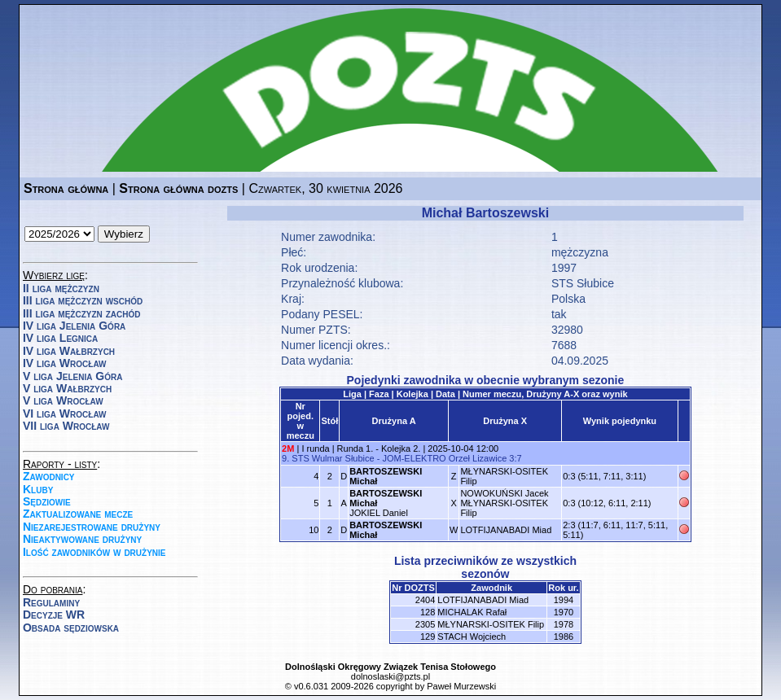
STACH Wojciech (472, 637)
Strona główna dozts (178, 188)
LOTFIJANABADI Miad (506, 530)
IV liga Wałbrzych (69, 351)
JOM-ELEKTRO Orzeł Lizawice (444, 458)
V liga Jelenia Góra (72, 376)
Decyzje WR (54, 615)
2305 (425, 624)
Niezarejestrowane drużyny (92, 527)
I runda (315, 448)
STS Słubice (583, 283)
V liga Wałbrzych (67, 388)
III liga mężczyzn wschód (83, 300)
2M (288, 448)
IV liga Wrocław (65, 363)
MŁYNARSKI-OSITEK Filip (491, 624)
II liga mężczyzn (61, 288)
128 (428, 612)
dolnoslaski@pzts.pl (390, 676)
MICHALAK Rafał (472, 612)
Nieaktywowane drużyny (82, 539)
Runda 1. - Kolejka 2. (379, 448)
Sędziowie (47, 501)
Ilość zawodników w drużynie (94, 552)
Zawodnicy (49, 476)
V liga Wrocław (63, 400)
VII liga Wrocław (66, 426)
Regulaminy (51, 602)
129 (428, 637)
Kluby (38, 489)
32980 (567, 330)
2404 (425, 600)
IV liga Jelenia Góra (74, 326)
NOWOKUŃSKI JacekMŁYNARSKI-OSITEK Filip (504, 503)
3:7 (515, 458)
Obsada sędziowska (71, 628)
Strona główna (66, 188)
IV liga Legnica (60, 338)
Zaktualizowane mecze (78, 514)
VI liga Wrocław (65, 413)
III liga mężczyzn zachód (81, 313)
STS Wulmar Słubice (333, 458)
